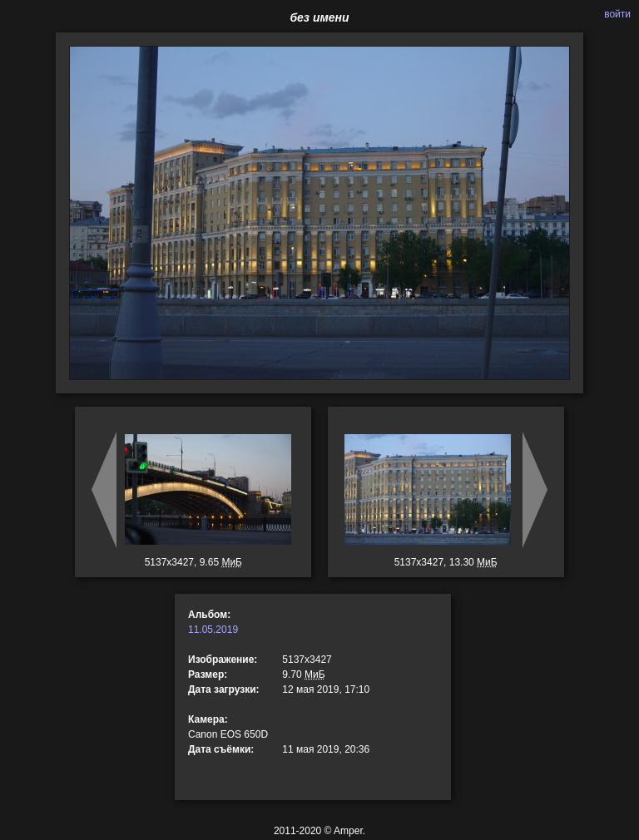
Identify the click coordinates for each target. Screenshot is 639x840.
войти (617, 14)
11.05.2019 (213, 630)
